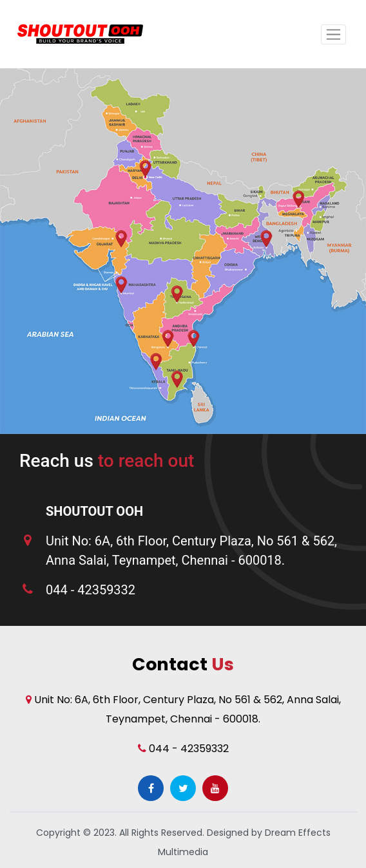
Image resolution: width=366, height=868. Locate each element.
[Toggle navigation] (333, 34)
